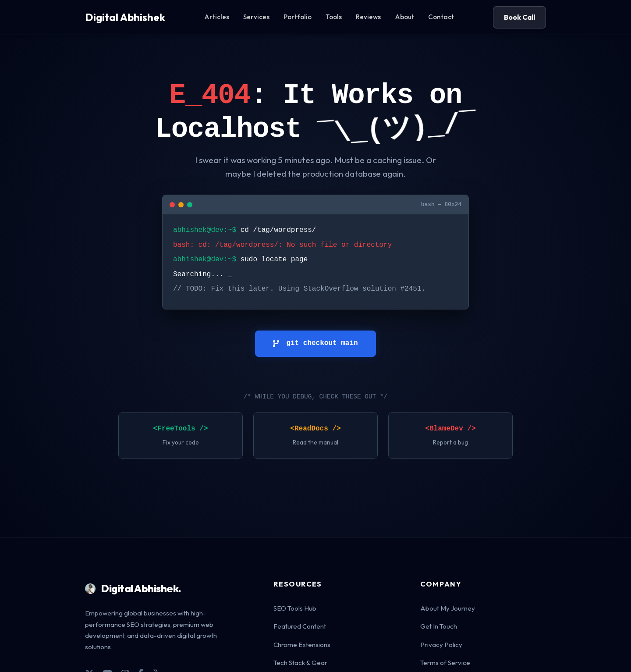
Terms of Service (445, 663)
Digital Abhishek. (133, 588)
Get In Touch (439, 626)
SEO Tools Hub (295, 608)
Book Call (519, 17)
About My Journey (448, 608)
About (404, 17)
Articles (217, 17)
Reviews (368, 17)
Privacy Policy (441, 645)
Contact (441, 17)
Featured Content (300, 626)
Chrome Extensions (302, 645)
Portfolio (298, 17)
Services (256, 17)
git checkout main (315, 343)
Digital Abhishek (125, 17)
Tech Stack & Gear (300, 663)
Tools (334, 17)
